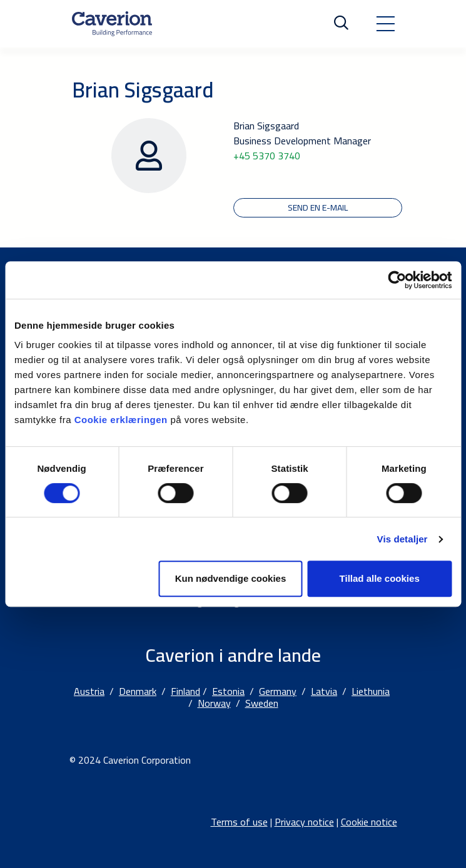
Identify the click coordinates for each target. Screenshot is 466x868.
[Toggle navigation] (385, 24)
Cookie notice (369, 822)
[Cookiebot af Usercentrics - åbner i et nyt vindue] (397, 280)
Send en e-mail (318, 207)
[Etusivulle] (112, 24)
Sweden (262, 703)
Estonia (228, 691)
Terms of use (239, 822)
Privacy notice (304, 822)
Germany (278, 691)
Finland (185, 691)
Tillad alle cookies (380, 578)
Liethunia (371, 691)
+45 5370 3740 (267, 156)
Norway (214, 703)
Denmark (138, 691)
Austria (89, 691)
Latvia (324, 691)
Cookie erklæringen (123, 420)
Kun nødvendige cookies (231, 578)
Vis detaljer (403, 539)
